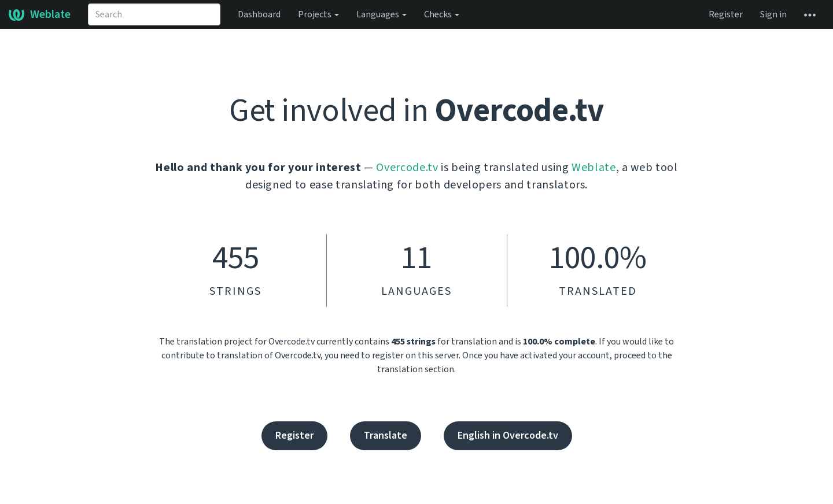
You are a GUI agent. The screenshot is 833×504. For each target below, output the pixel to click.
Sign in (773, 14)
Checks (442, 14)
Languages (382, 14)
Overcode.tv (407, 168)
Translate (386, 436)
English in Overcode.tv (508, 436)
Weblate (40, 14)
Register (726, 14)
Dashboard (259, 14)
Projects (318, 14)
